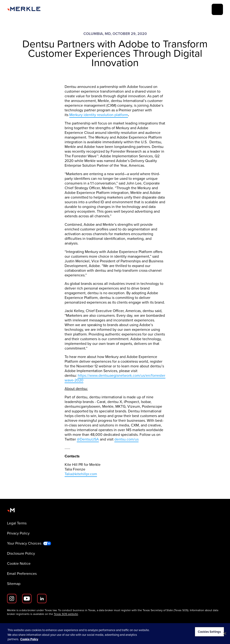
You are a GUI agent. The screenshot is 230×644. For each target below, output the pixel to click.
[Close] (225, 633)
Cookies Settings (209, 632)
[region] (115, 634)
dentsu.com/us (127, 439)
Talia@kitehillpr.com (81, 474)
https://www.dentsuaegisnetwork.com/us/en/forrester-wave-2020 (115, 378)
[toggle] (217, 9)
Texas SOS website (66, 614)
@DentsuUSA (88, 439)
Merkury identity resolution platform (99, 115)
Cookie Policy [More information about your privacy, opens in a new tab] (29, 639)
